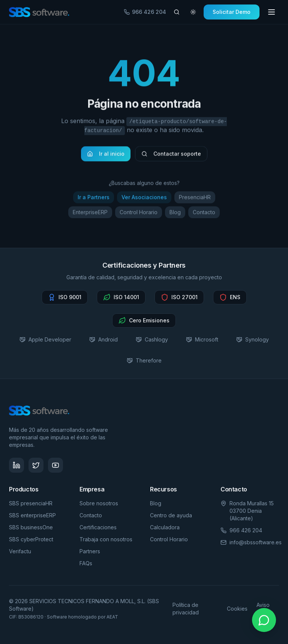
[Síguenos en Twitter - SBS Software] (36, 465)
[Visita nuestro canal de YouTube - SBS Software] (55, 465)
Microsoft (202, 339)
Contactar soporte (171, 156)
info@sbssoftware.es (256, 542)
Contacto (204, 214)
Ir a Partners (94, 199)
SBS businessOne (31, 527)
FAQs (86, 563)
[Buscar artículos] (177, 12)
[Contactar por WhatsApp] (264, 620)
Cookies (237, 609)
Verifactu (20, 551)
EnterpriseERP (90, 214)
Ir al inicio (106, 156)
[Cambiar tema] (193, 12)
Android (103, 339)
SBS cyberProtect (31, 539)
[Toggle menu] (271, 12)
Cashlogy (152, 339)
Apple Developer (45, 339)
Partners (90, 551)
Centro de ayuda (171, 515)
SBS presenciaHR (31, 503)
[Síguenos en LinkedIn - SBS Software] (16, 465)
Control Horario (139, 214)
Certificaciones (98, 527)
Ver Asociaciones (144, 199)
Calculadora (165, 527)
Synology (253, 339)
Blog (175, 214)
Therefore (144, 360)
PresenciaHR (195, 199)
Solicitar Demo (232, 12)
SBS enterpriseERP (32, 515)
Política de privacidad (186, 609)
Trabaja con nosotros (106, 539)
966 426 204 (145, 12)
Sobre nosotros (99, 503)
